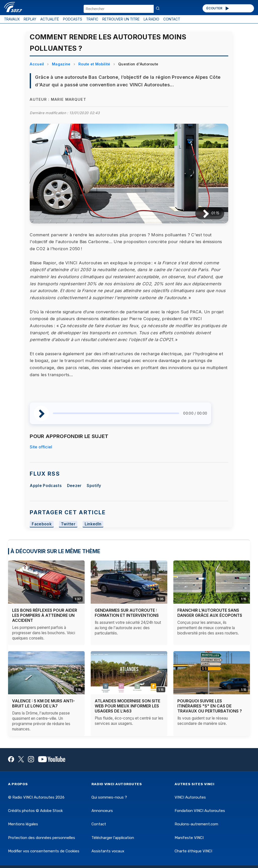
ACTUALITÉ (50, 19)
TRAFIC (92, 19)
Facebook (42, 524)
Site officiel (41, 447)
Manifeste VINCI (189, 838)
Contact (99, 824)
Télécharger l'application (113, 838)
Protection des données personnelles (42, 838)
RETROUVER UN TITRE (121, 19)
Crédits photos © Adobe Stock (35, 811)
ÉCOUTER (218, 8)
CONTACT (172, 19)
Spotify (94, 486)
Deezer (74, 486)
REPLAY (30, 19)
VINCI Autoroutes (190, 797)
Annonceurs (102, 811)
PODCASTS (73, 19)
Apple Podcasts (46, 486)
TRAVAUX (12, 19)
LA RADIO (151, 19)
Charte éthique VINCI (193, 851)
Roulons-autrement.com (196, 824)
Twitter (68, 524)
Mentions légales (23, 824)
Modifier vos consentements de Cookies (44, 851)
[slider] (116, 413)
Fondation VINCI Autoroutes (200, 811)
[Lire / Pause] (202, 213)
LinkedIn (93, 524)
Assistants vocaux (108, 851)
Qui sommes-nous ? (109, 797)
